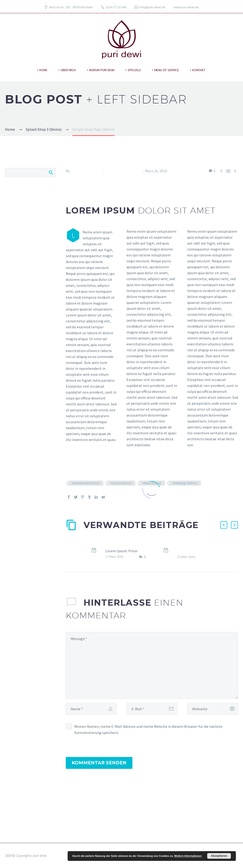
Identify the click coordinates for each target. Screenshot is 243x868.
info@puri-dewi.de (152, 7)
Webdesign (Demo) (185, 483)
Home (43, 70)
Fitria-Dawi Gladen (86, 171)
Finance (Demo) (121, 483)
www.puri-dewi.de (186, 7)
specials (134, 70)
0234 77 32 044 (116, 7)
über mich (68, 70)
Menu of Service (167, 70)
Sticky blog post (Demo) (125, 545)
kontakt (199, 70)
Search (51, 172)
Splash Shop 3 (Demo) (123, 171)
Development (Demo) (86, 483)
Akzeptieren (219, 856)
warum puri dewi (102, 70)
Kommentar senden (99, 763)
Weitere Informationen (188, 856)
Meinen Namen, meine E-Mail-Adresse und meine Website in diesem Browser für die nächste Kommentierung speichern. (148, 729)
